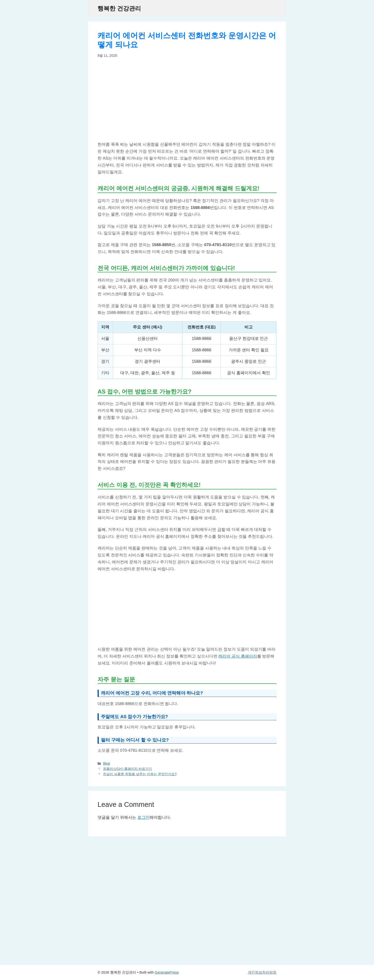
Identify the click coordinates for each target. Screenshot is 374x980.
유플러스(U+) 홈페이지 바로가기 (127, 769)
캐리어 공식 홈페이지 (238, 656)
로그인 (143, 817)
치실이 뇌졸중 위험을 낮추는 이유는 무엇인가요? (140, 774)
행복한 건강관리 (119, 8)
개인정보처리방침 (262, 972)
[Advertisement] (187, 100)
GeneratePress (167, 972)
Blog (106, 763)
